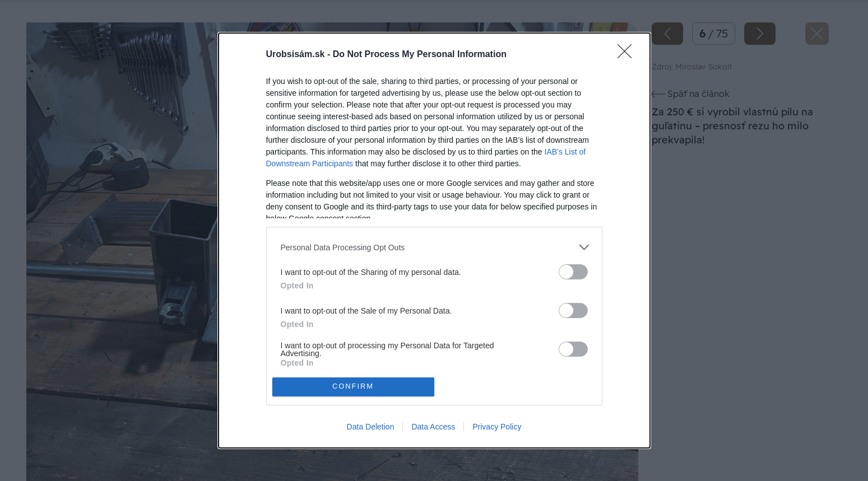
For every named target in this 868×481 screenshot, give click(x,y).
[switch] (573, 272)
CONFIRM (353, 387)
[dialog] (434, 240)
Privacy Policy (497, 427)
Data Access (433, 427)
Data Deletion (371, 427)
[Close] (628, 55)
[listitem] (434, 247)
